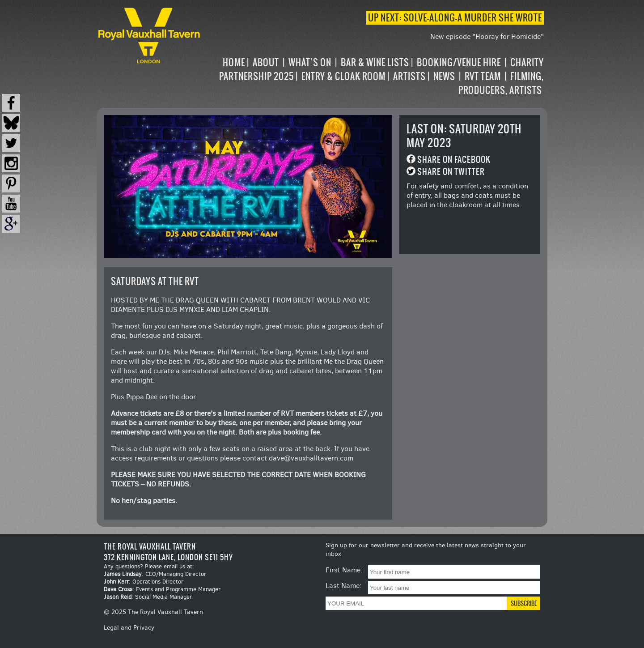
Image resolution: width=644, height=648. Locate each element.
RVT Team (483, 76)
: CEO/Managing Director (155, 574)
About (266, 62)
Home (234, 62)
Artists (409, 76)
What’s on (310, 62)
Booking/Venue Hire (459, 62)
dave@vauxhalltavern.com (311, 458)
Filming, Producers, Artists (501, 83)
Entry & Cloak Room (343, 76)
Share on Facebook (454, 160)
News (444, 76)
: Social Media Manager (148, 597)
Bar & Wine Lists (375, 62)
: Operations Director (144, 582)
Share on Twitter (451, 172)
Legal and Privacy (129, 628)
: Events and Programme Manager (162, 589)
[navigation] (373, 76)
